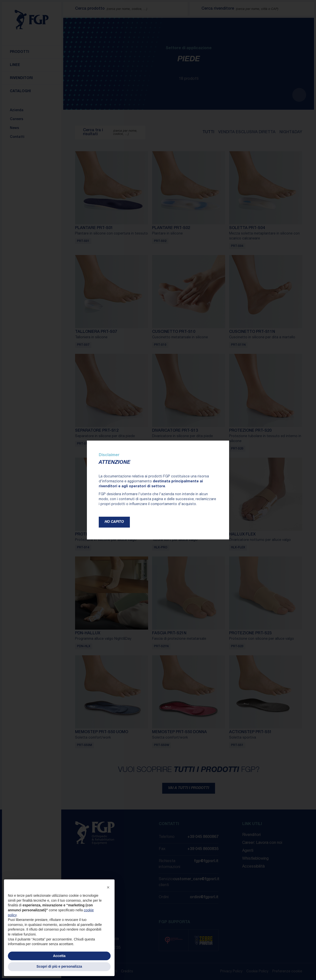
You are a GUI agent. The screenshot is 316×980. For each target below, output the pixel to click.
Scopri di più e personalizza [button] (59, 966)
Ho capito (114, 522)
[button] (108, 887)
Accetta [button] (59, 956)
